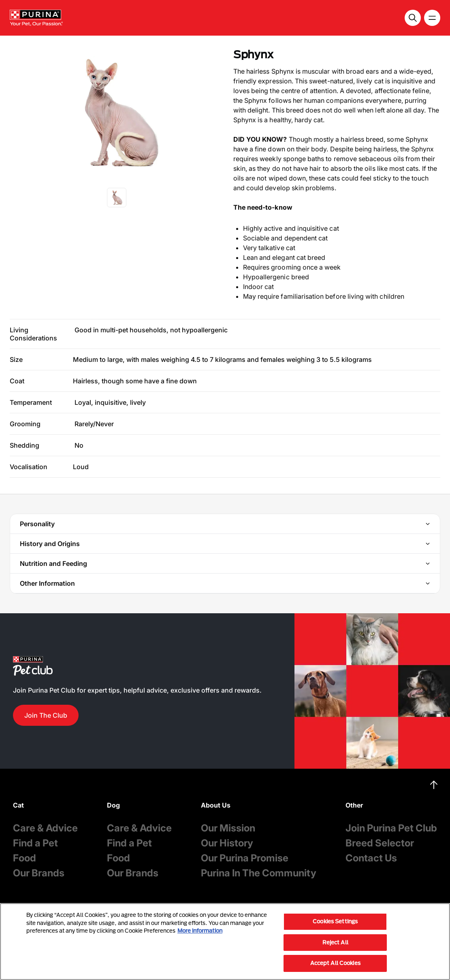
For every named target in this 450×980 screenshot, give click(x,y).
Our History (227, 843)
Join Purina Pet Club (391, 828)
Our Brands (39, 873)
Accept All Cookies (335, 963)
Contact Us (371, 858)
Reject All (335, 942)
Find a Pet (35, 843)
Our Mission (228, 828)
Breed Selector (380, 843)
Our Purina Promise (245, 858)
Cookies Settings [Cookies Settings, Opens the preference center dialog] (335, 921)
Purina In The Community (259, 873)
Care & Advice (45, 828)
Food (25, 858)
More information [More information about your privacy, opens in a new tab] (200, 931)
